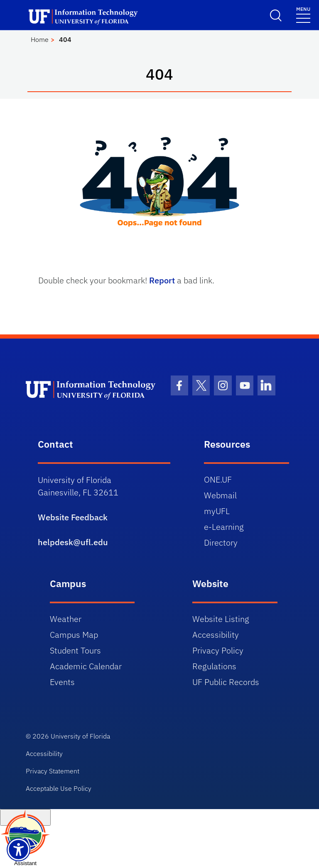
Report (162, 280)
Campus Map (74, 635)
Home (40, 39)
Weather (66, 619)
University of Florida (80, 736)
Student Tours (75, 650)
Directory (221, 542)
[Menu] (303, 14)
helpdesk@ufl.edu (73, 542)
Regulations (214, 666)
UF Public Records (226, 682)
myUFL (217, 511)
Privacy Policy (218, 650)
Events (62, 682)
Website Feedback (73, 517)
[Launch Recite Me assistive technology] (18, 850)
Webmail (220, 495)
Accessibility (216, 635)
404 (65, 39)
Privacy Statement (53, 771)
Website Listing (221, 619)
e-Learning (224, 527)
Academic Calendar (86, 666)
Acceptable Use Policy (59, 788)
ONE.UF (218, 479)
